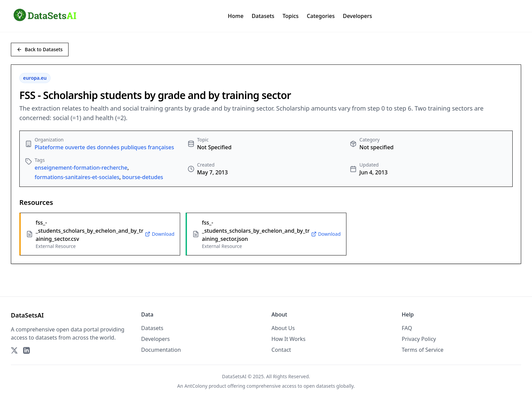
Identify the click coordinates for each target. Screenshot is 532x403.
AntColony (196, 386)
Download (160, 234)
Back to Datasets (40, 49)
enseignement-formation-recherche (81, 168)
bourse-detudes (143, 177)
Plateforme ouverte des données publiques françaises (104, 147)
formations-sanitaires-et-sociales (77, 177)
